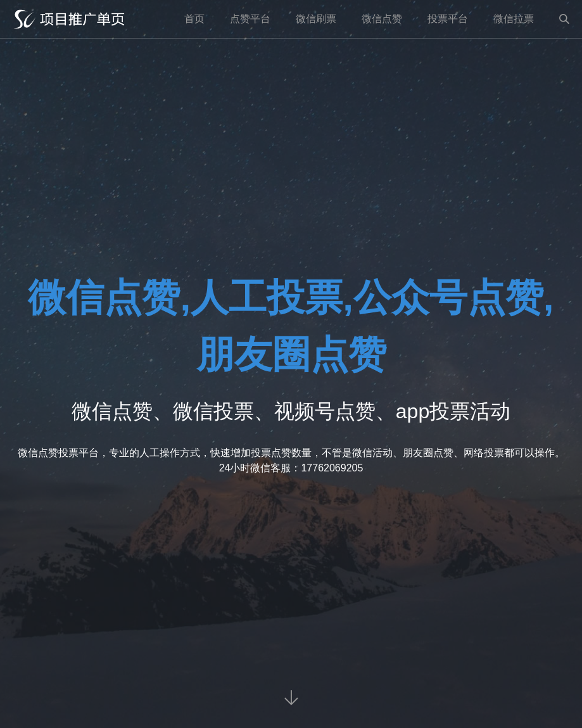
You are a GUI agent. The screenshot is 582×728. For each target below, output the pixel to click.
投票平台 (448, 19)
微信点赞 (382, 19)
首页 (194, 19)
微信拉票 (514, 19)
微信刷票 (316, 19)
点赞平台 (250, 19)
